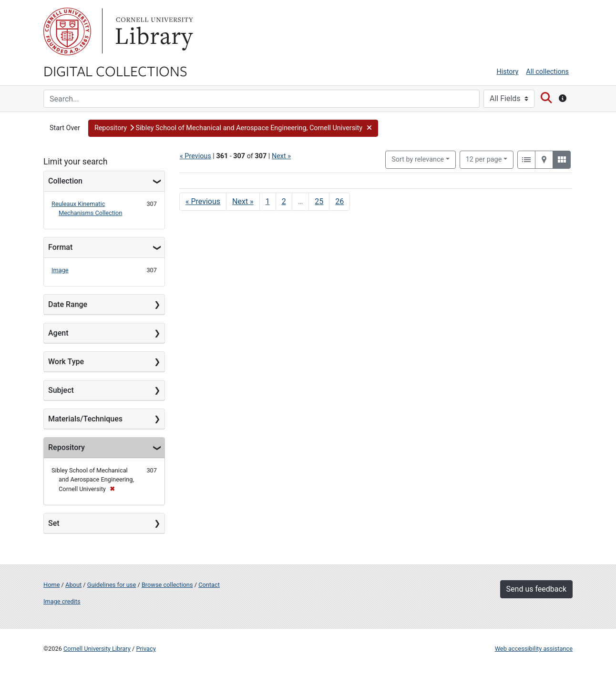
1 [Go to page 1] (268, 201)
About (73, 585)
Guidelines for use (112, 585)
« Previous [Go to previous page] (203, 201)
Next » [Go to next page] (243, 201)
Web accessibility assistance (534, 649)
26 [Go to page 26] (339, 201)
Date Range (68, 304)
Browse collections (167, 585)
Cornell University (67, 31)
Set (54, 523)
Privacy (146, 649)
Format (60, 247)
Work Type (66, 362)
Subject (61, 390)
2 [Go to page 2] (284, 201)
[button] (233, 128)
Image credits (62, 601)
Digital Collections (115, 71)
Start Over (65, 128)
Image (60, 270)
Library (153, 31)
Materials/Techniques (85, 419)
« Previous (195, 156)
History (508, 72)
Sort (418, 159)
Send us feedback (536, 589)
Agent (58, 333)
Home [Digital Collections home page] (51, 585)
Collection (65, 181)
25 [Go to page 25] (319, 201)
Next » (281, 156)
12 (484, 159)
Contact (209, 585)
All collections (547, 72)
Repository (67, 447)
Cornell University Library (97, 649)
